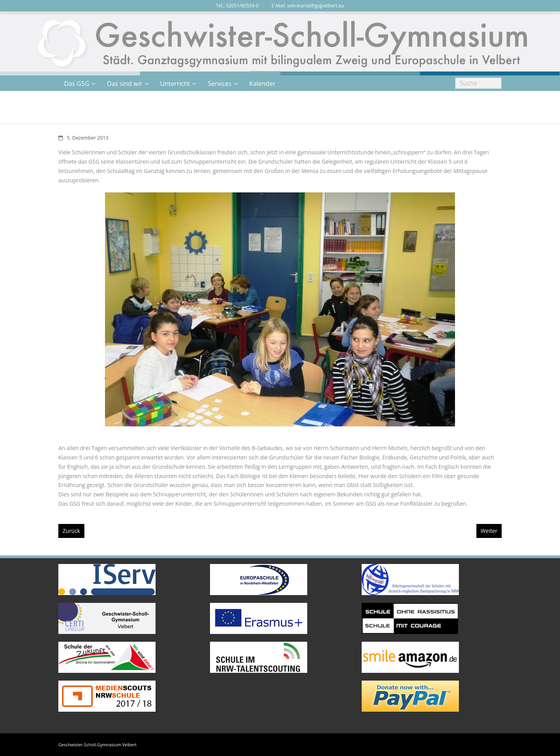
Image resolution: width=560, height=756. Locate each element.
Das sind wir (125, 84)
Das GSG (77, 84)
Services (220, 84)
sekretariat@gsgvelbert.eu (316, 6)
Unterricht (175, 84)
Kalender (262, 84)
